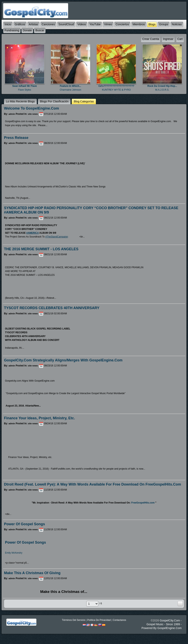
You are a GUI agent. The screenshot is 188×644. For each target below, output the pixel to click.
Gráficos (20, 24)
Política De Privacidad (99, 620)
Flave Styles (24, 90)
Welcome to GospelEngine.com (31, 108)
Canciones (48, 24)
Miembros (139, 24)
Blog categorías (84, 101)
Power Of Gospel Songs (25, 542)
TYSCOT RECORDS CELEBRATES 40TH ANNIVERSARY (52, 308)
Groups (164, 24)
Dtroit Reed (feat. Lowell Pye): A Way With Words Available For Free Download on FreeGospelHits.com (93, 484)
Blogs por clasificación (54, 101)
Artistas (33, 24)
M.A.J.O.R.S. (162, 90)
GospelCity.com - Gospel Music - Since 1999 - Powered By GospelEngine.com (162, 624)
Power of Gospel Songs (24, 524)
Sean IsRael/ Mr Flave (25, 86)
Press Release (16, 138)
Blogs (152, 24)
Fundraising (12, 30)
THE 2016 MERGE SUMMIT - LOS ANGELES (41, 249)
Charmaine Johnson (70, 90)
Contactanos (119, 620)
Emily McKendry (14, 553)
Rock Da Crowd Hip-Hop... (162, 86)
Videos (82, 24)
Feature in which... (70, 86)
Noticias (177, 24)
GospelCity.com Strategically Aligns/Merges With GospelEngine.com (63, 360)
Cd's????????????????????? (116, 86)
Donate (27, 30)
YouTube (95, 24)
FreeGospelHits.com (143, 503)
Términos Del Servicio (74, 620)
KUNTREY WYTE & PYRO (116, 90)
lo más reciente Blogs (20, 101)
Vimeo (108, 24)
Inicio (8, 24)
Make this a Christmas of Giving (32, 573)
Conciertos (122, 24)
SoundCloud (66, 24)
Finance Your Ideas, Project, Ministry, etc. (39, 418)
